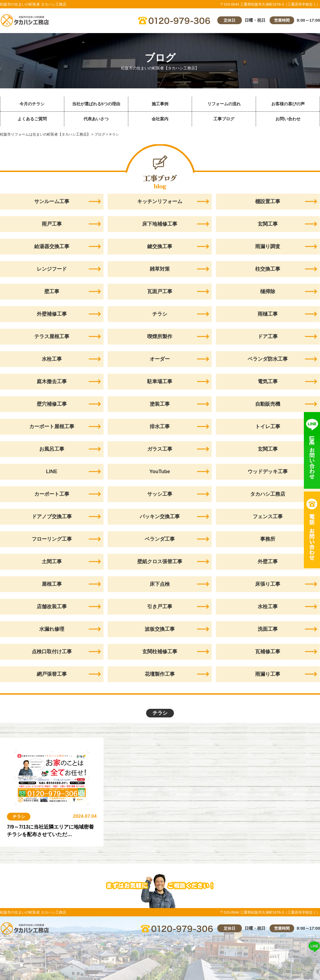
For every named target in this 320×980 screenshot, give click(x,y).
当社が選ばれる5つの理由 (96, 104)
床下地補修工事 (160, 224)
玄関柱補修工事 (160, 652)
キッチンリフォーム (160, 201)
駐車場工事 (160, 381)
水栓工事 (268, 607)
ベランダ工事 (160, 539)
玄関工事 (268, 224)
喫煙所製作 (160, 336)
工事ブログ (224, 119)
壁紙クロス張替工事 (160, 562)
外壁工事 (268, 562)
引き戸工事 (160, 607)
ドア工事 (268, 336)
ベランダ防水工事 (268, 359)
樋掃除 (268, 291)
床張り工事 (268, 584)
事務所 (268, 539)
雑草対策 (160, 269)
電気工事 (268, 381)
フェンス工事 (268, 517)
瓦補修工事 (268, 652)
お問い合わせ (288, 119)
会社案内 (160, 119)
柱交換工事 (268, 269)
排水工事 (160, 427)
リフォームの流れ (224, 104)
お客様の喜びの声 (288, 104)
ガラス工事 (160, 449)
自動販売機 (268, 404)
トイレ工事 (268, 427)
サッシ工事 (160, 494)
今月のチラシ (32, 104)
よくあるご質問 (32, 119)
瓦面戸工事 (160, 291)
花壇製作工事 (160, 674)
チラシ (160, 314)
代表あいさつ (96, 119)
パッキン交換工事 (160, 517)
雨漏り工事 (268, 674)
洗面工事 (268, 629)
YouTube (160, 472)
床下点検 (160, 584)
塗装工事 (160, 404)
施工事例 (160, 104)
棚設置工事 (268, 201)
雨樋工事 (268, 314)
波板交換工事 (160, 629)
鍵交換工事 (160, 246)
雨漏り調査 (268, 246)
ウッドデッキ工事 (268, 472)
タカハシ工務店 (268, 494)
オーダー (160, 359)
